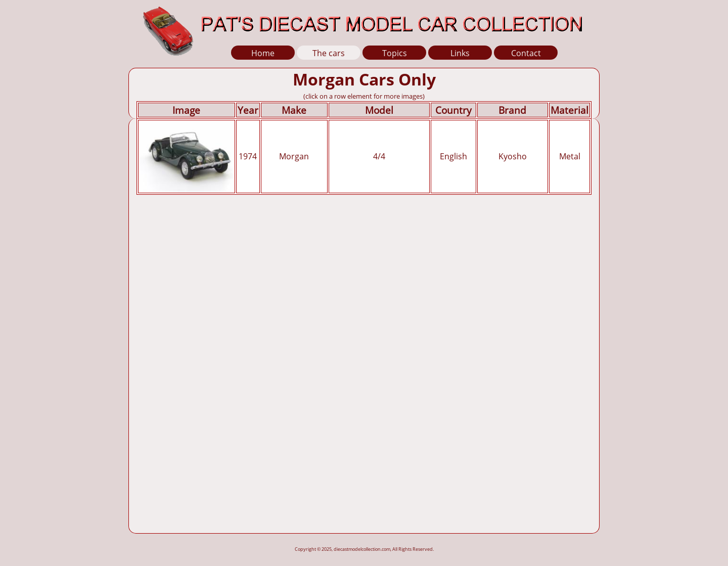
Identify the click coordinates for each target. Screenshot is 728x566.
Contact (526, 53)
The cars (329, 53)
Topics (395, 53)
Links (460, 53)
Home (263, 53)
